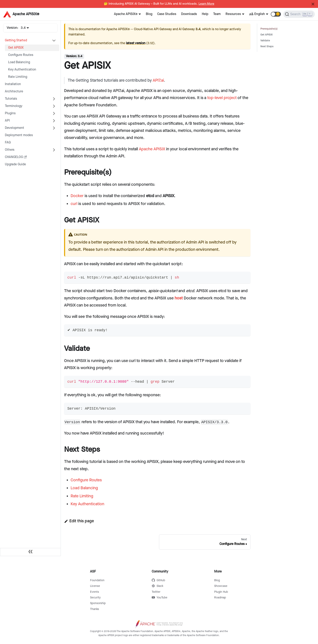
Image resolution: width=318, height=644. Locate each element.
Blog (149, 14)
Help (205, 14)
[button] (276, 14)
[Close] (313, 4)
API (7, 121)
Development (15, 128)
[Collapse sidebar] (30, 552)
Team (217, 14)
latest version (136, 43)
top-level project (222, 98)
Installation (13, 84)
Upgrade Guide (15, 164)
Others (10, 150)
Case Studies (167, 14)
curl (74, 204)
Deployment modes (19, 135)
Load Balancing (19, 62)
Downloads (189, 14)
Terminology (14, 106)
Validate (265, 41)
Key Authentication (22, 70)
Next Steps (267, 46)
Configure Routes (21, 55)
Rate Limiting (18, 77)
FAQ (8, 143)
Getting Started (16, 40)
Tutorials (11, 99)
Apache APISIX (152, 149)
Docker (77, 196)
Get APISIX (16, 48)
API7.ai (158, 80)
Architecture (14, 91)
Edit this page (79, 521)
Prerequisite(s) (269, 29)
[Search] (299, 14)
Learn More (206, 4)
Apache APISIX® (126, 14)
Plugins (10, 113)
